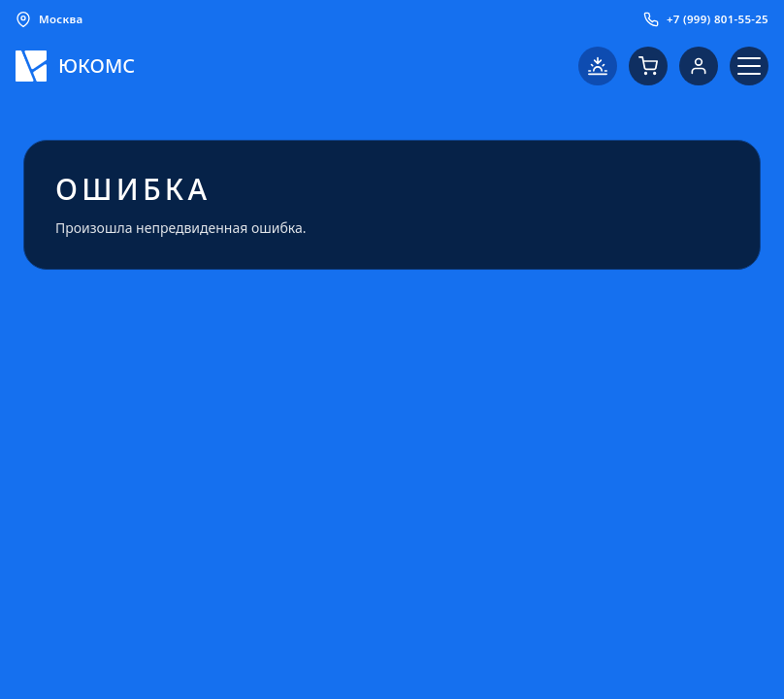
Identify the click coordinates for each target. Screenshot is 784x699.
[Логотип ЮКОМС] (75, 66)
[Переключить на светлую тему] (598, 66)
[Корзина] (648, 66)
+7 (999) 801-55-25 (706, 19)
